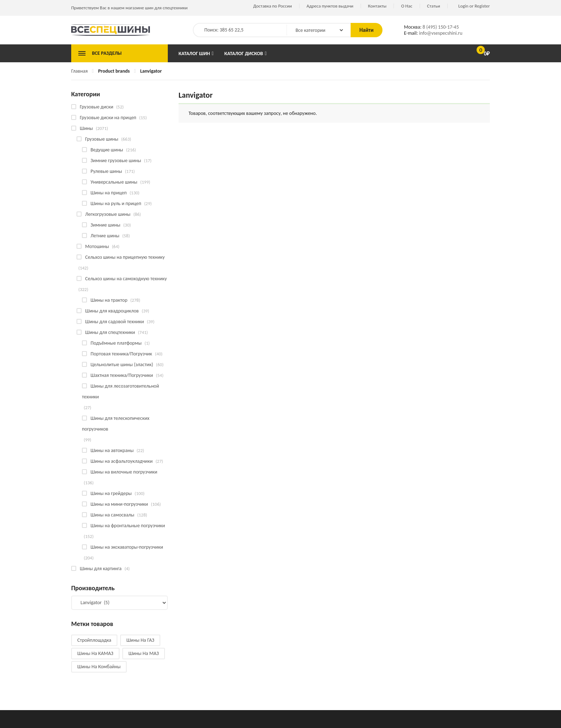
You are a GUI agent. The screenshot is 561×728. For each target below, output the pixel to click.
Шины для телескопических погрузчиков (116, 424)
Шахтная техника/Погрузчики (122, 375)
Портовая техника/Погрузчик (121, 354)
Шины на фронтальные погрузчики (128, 526)
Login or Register (474, 6)
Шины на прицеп (109, 193)
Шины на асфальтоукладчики (121, 461)
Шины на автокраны (112, 450)
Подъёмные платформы (116, 343)
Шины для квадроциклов (112, 311)
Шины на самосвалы (112, 515)
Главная (79, 71)
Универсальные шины (114, 182)
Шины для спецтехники (110, 332)
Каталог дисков (244, 54)
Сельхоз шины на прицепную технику (125, 257)
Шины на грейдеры (111, 493)
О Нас (407, 6)
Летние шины (105, 236)
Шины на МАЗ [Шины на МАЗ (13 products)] (144, 653)
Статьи (434, 6)
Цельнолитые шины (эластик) (122, 365)
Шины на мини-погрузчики (119, 504)
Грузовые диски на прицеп (108, 118)
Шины (86, 128)
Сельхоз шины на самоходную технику (126, 279)
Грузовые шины (102, 139)
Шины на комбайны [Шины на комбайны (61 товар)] (99, 667)
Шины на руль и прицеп (116, 203)
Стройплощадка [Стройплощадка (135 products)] (94, 640)
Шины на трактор (109, 300)
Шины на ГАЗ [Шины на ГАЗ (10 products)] (140, 640)
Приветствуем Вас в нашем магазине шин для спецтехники (129, 8)
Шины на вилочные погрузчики (124, 472)
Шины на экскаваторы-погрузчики (127, 547)
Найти (367, 30)
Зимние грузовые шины (116, 161)
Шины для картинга (101, 569)
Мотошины (97, 246)
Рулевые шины (106, 171)
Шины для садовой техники (114, 322)
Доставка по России (273, 6)
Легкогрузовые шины (108, 214)
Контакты (377, 6)
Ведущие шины (107, 150)
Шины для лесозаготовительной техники (121, 391)
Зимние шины (105, 225)
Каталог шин (194, 54)
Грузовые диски (96, 107)
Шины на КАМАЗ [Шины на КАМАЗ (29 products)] (95, 653)
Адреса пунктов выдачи (330, 6)
